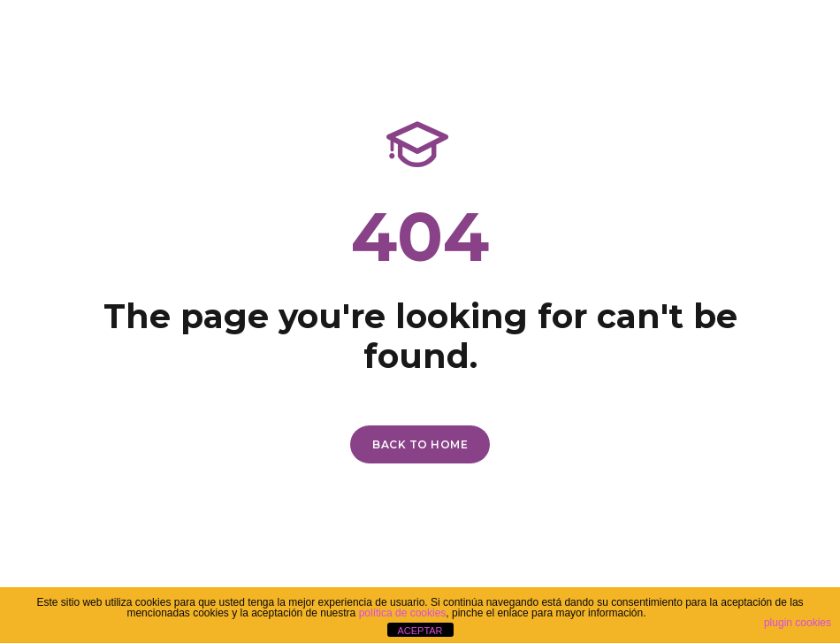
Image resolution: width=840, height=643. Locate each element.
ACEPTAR (420, 631)
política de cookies (403, 613)
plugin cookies (798, 623)
